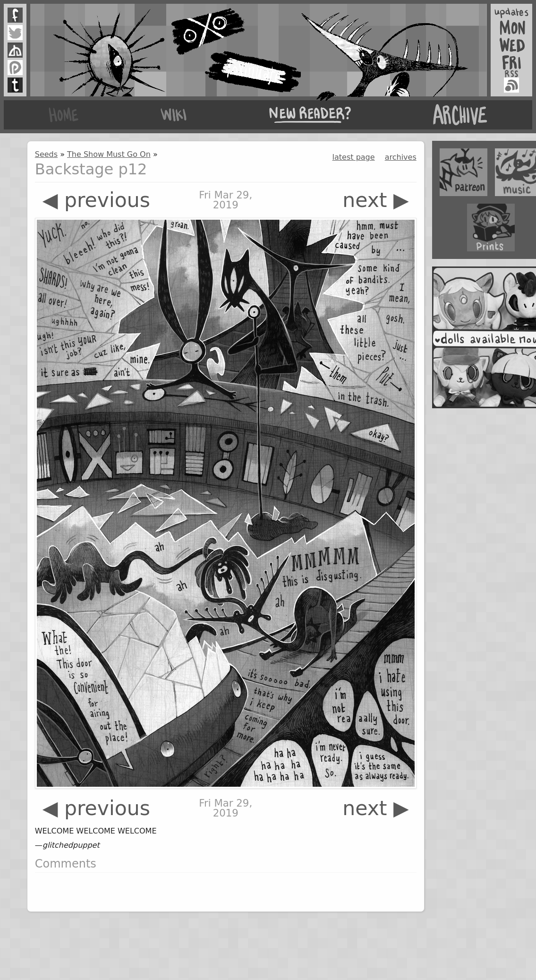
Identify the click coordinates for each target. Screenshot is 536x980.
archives (401, 157)
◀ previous (96, 200)
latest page (354, 157)
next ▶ (376, 200)
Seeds (46, 154)
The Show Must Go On (109, 154)
